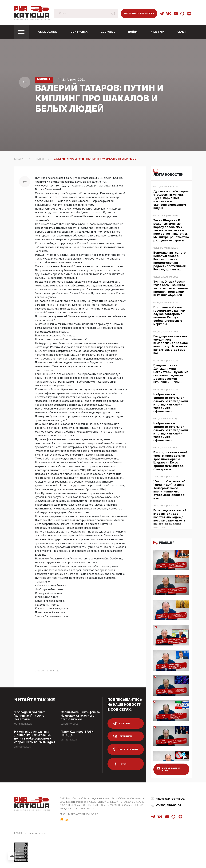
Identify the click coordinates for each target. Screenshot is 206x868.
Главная (19, 159)
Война (133, 32)
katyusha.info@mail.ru (170, 799)
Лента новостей (168, 173)
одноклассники (125, 749)
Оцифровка (79, 32)
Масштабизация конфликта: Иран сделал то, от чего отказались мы (81, 716)
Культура (157, 32)
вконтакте (123, 736)
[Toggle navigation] (21, 32)
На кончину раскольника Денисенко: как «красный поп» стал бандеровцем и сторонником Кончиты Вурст (35, 737)
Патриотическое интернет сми (33, 20)
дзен (120, 764)
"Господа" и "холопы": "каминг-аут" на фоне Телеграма (30, 716)
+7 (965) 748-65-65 (168, 805)
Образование (48, 32)
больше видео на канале (169, 769)
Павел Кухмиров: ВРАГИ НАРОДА (77, 733)
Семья (182, 32)
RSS (66, 819)
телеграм (122, 723)
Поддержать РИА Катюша (139, 13)
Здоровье (108, 32)
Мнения (44, 80)
